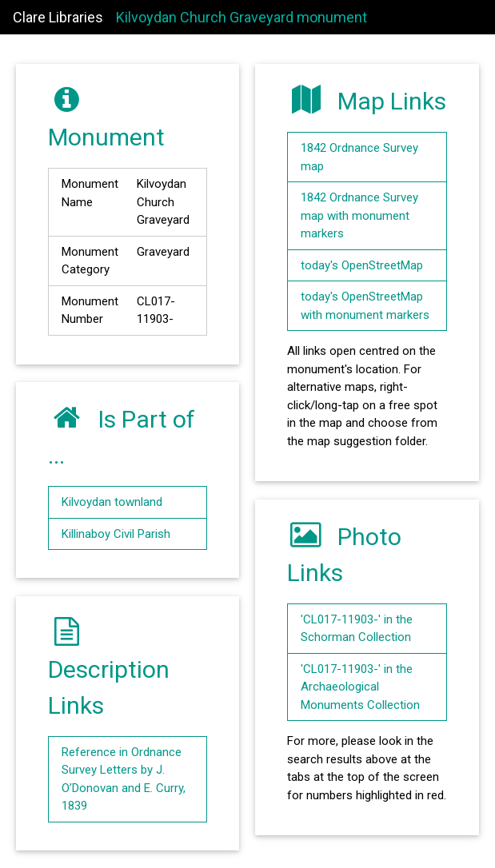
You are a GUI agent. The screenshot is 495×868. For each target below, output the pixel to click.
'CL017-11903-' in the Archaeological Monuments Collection (360, 687)
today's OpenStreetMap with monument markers (365, 306)
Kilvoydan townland (112, 502)
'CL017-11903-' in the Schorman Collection (357, 629)
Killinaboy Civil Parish (116, 534)
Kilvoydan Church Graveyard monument (242, 17)
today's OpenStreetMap (362, 265)
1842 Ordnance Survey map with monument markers (359, 215)
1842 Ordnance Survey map (359, 157)
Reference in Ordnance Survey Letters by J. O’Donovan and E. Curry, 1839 (124, 779)
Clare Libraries (58, 17)
